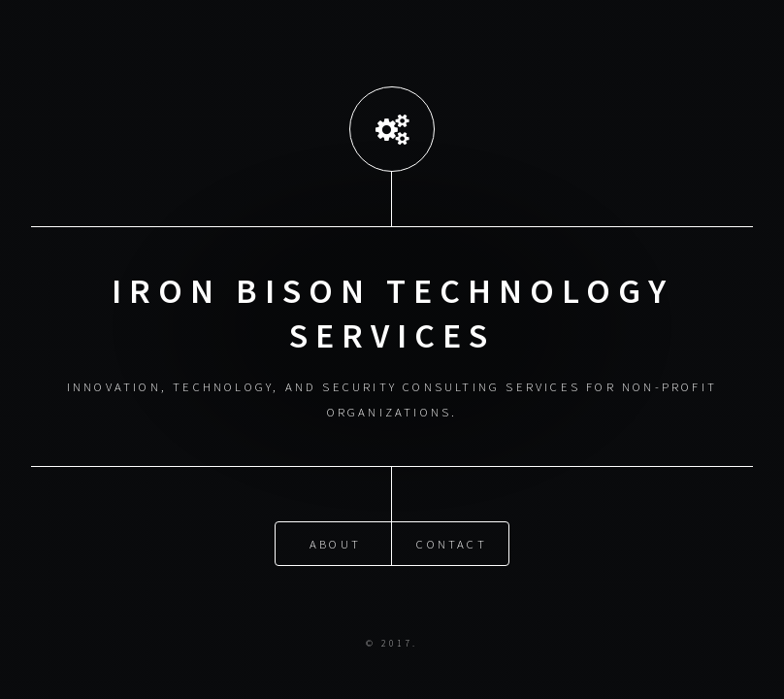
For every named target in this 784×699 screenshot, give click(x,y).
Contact (451, 543)
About (335, 543)
